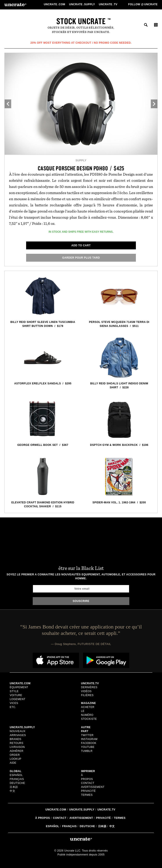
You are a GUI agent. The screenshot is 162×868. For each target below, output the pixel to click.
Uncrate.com (56, 810)
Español (16, 775)
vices (14, 703)
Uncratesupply (83, 4)
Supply (81, 160)
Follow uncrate (143, 4)
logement (17, 699)
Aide (13, 763)
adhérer (16, 751)
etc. (13, 707)
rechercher (146, 25)
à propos (42, 818)
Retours (16, 743)
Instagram (89, 739)
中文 (12, 791)
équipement (19, 687)
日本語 (14, 787)
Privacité (88, 791)
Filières (88, 695)
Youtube (88, 747)
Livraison (17, 747)
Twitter (87, 735)
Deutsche (17, 783)
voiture (16, 695)
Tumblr (87, 751)
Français (17, 779)
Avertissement (93, 787)
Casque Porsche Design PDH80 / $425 (81, 168)
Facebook (89, 743)
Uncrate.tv (106, 810)
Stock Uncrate (81, 21)
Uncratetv (108, 4)
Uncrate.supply (82, 810)
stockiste (89, 719)
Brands (15, 739)
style (14, 691)
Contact (88, 783)
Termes (87, 795)
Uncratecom (55, 4)
